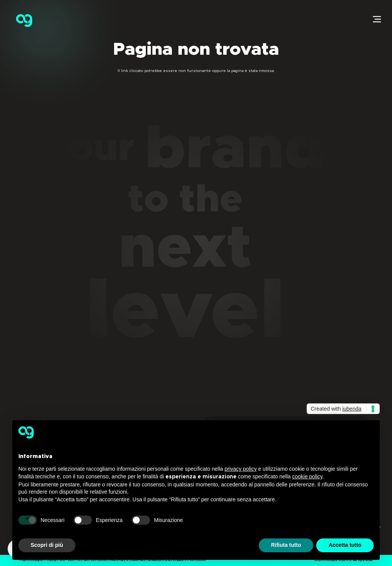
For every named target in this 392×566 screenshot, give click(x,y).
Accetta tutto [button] (345, 545)
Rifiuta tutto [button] (286, 545)
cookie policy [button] (307, 476)
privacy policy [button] (241, 469)
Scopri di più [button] (47, 545)
